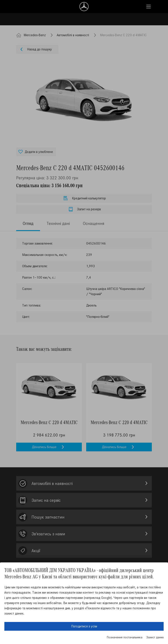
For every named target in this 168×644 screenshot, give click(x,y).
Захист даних (155, 637)
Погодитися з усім (84, 626)
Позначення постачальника (125, 637)
